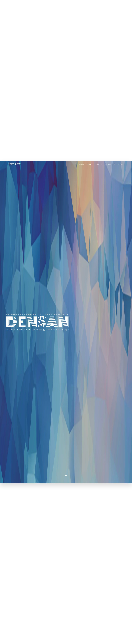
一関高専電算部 (13, 164)
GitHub (121, 164)
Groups (90, 164)
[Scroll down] (66, 475)
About (82, 164)
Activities (99, 164)
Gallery (108, 164)
